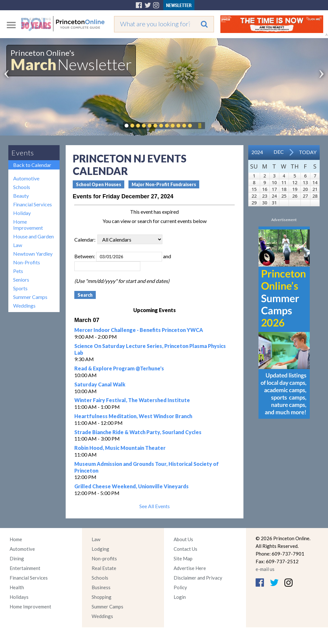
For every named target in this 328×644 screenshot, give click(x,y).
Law (18, 245)
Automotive (26, 178)
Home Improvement (28, 225)
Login (180, 597)
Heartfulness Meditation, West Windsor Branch (133, 416)
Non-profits (104, 558)
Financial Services (33, 204)
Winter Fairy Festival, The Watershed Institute (132, 400)
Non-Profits (27, 262)
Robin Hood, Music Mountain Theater (120, 448)
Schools (22, 187)
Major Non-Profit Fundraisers (164, 184)
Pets (18, 271)
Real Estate (104, 568)
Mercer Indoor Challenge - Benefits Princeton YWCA (139, 330)
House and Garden (33, 236)
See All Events (155, 506)
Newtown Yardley (33, 254)
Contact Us (185, 549)
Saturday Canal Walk (100, 384)
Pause (200, 126)
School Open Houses (98, 184)
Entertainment (25, 568)
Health (17, 587)
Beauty (21, 196)
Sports (20, 288)
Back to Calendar (32, 165)
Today (308, 152)
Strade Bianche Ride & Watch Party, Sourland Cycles (138, 432)
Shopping (102, 597)
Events (23, 153)
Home (16, 539)
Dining (17, 558)
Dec (279, 152)
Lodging (100, 549)
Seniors (21, 280)
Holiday (22, 213)
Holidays (19, 597)
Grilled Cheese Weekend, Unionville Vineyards (131, 486)
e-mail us (265, 569)
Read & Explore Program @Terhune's (119, 368)
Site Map (183, 558)
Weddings (24, 305)
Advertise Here (190, 568)
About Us (183, 539)
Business (101, 587)
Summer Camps (30, 297)
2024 (257, 152)
